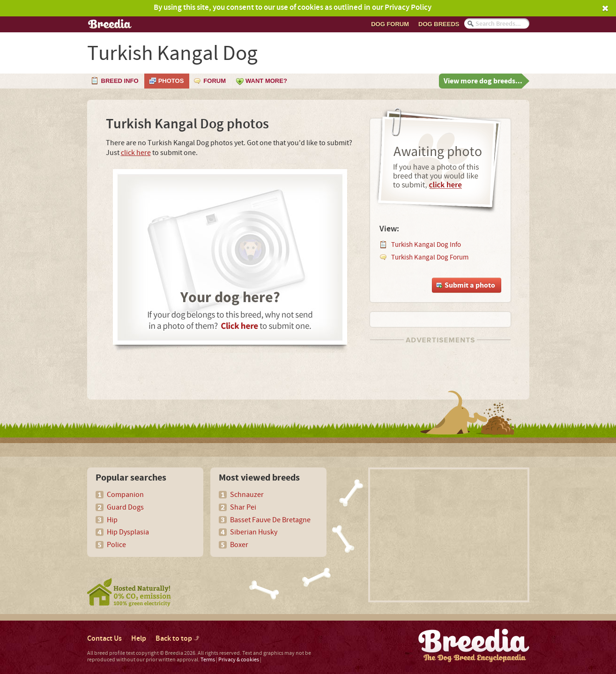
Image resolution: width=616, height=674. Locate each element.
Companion (125, 495)
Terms (208, 660)
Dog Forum (390, 24)
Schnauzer (247, 495)
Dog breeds (439, 24)
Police (116, 545)
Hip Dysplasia (128, 532)
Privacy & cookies (239, 660)
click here (136, 153)
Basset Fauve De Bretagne (270, 520)
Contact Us (104, 639)
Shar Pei (243, 507)
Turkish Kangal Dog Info (426, 245)
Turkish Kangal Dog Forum (430, 257)
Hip (112, 520)
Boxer (239, 545)
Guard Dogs (125, 507)
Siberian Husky (254, 532)
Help (139, 639)
